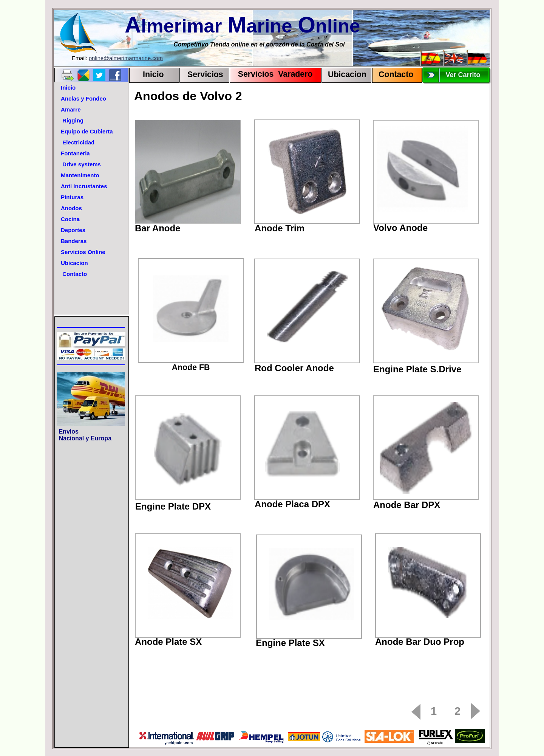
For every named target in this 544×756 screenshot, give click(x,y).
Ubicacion (347, 74)
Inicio (153, 74)
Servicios (205, 74)
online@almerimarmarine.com (126, 58)
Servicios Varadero (272, 74)
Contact (393, 74)
